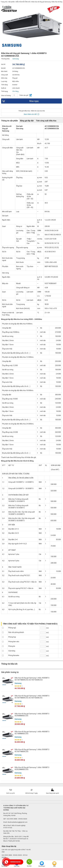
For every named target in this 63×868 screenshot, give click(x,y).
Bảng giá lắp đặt (27, 121)
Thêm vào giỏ (25, 95)
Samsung (18, 683)
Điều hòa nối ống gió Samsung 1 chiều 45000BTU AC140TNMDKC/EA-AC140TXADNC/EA (32, 679)
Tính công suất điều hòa (46, 121)
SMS (54, 864)
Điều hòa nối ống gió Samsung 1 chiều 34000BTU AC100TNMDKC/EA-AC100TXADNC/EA (32, 697)
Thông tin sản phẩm (9, 121)
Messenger (42, 864)
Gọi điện (29, 862)
